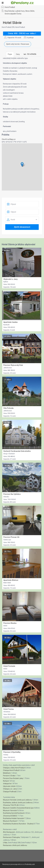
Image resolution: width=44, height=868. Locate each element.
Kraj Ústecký (9, 11)
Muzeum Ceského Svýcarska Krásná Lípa (18, 808)
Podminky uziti (30, 864)
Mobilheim (7, 773)
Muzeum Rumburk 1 (11, 821)
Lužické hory (20, 11)
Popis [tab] (10, 54)
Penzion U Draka (9, 776)
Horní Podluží (10, 7)
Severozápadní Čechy (13, 14)
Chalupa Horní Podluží (11, 770)
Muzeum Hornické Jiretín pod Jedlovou (17, 800)
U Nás (5, 843)
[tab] (30, 54)
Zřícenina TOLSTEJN (11, 805)
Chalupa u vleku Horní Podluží (14, 768)
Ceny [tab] (18, 54)
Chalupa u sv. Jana (10, 789)
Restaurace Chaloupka (11, 837)
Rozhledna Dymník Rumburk (14, 813)
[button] (22, 164)
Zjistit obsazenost (22, 227)
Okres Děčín (30, 11)
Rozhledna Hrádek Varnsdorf (14, 818)
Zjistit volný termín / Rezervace (18, 44)
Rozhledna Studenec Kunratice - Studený (18, 824)
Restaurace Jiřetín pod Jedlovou (15, 845)
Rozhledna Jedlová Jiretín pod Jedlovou (18, 803)
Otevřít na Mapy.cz (9, 139)
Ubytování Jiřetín (9, 786)
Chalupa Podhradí (10, 792)
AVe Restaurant (9, 832)
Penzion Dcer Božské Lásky (13, 778)
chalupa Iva (7, 784)
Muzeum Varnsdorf (10, 810)
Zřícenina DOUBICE (10, 816)
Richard (6, 781)
